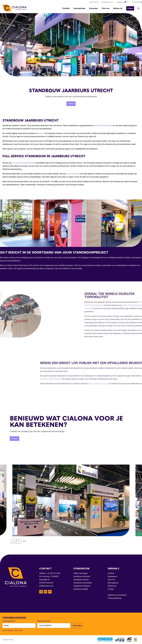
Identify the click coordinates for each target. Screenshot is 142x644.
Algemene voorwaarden (117, 595)
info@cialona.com (46, 586)
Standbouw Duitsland (82, 586)
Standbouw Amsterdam (83, 583)
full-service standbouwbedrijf (23, 163)
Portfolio (66, 8)
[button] (123, 2)
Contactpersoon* (9, 621)
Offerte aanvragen (81, 573)
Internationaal (79, 8)
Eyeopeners (113, 576)
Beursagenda (113, 583)
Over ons (106, 8)
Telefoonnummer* (44, 621)
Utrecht (42, 133)
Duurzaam (94, 8)
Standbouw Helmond (82, 576)
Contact (111, 589)
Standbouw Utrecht (81, 580)
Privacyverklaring (115, 598)
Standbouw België (81, 589)
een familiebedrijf (73, 174)
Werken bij (118, 8)
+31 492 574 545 (54, 573)
